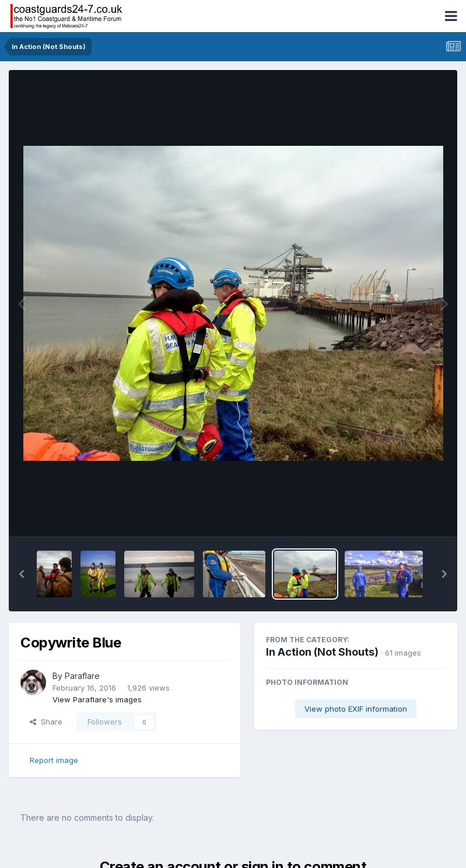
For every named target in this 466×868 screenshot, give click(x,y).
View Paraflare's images (97, 699)
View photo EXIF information (356, 709)
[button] (22, 574)
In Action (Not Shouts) (322, 652)
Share (46, 722)
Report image (54, 760)
